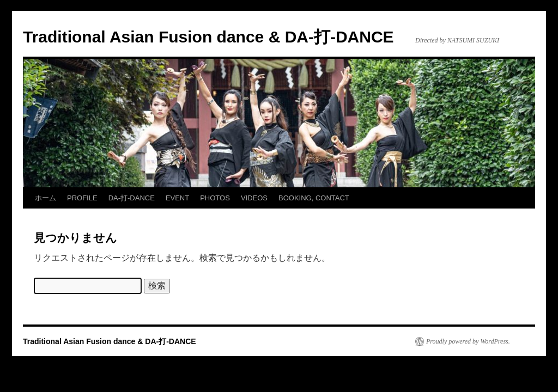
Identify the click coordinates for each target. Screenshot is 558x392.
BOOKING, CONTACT (314, 198)
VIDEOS (254, 198)
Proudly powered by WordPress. (468, 341)
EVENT (177, 198)
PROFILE (82, 198)
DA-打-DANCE (132, 198)
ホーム (46, 198)
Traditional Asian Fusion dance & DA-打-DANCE (208, 37)
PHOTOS (215, 198)
